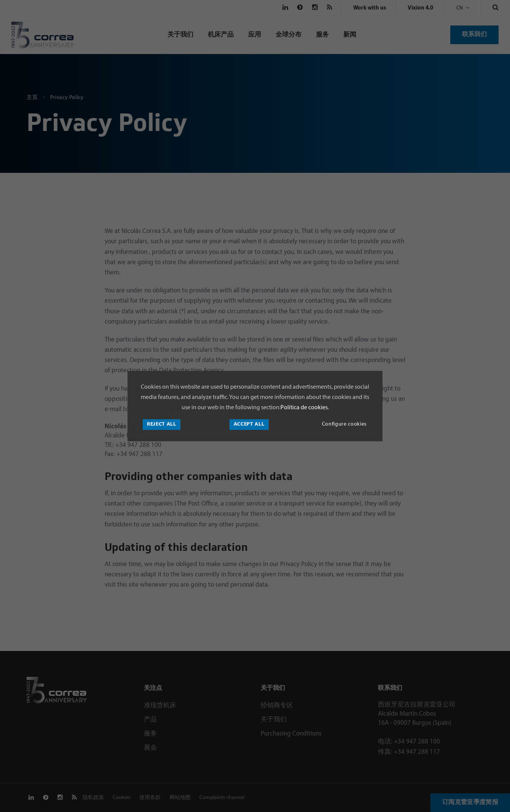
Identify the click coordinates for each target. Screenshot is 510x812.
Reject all (162, 424)
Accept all (249, 424)
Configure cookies (344, 424)
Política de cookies (304, 408)
